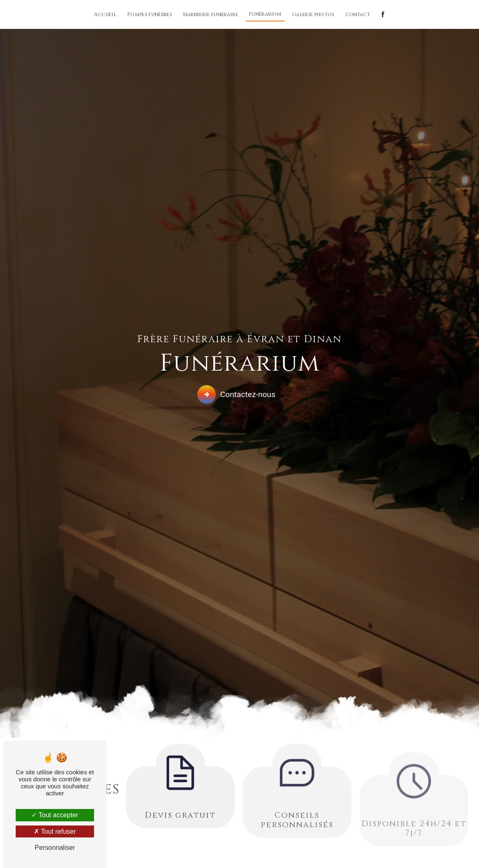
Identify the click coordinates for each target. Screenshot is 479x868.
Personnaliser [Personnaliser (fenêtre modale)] (55, 848)
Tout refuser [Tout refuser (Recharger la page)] (55, 831)
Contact (358, 14)
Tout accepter (55, 815)
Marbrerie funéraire (210, 14)
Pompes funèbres (150, 14)
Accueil (105, 14)
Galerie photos (313, 14)
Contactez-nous (237, 394)
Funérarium (265, 14)
